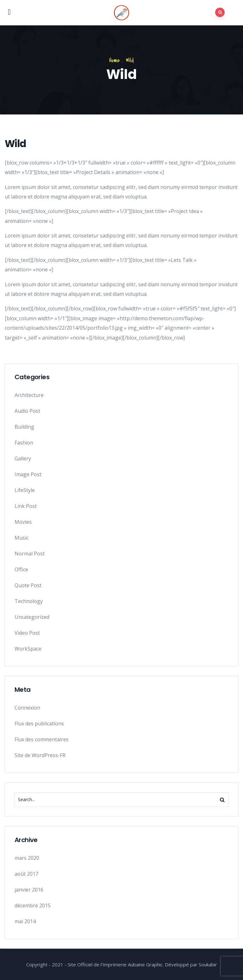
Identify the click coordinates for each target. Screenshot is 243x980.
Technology (29, 601)
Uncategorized (32, 617)
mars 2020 (27, 858)
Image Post (28, 474)
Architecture (29, 395)
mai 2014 (25, 921)
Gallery (23, 458)
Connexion (27, 708)
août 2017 (26, 874)
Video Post (27, 633)
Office (21, 569)
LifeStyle (25, 490)
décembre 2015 (33, 905)
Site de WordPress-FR (40, 755)
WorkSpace (28, 649)
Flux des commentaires (42, 739)
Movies (23, 522)
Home (115, 60)
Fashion (24, 443)
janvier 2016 (29, 890)
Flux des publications (39, 724)
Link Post (26, 506)
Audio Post (27, 411)
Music (22, 538)
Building (24, 427)
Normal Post (30, 554)
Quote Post (28, 585)
